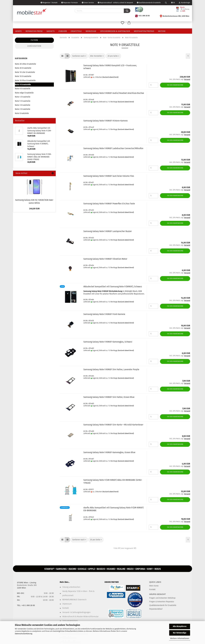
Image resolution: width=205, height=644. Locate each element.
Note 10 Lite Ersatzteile (25, 72)
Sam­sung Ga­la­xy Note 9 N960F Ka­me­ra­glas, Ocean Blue (109, 452)
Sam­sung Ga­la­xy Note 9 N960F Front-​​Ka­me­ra (104, 314)
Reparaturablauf (156, 609)
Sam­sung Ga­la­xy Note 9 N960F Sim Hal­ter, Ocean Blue (109, 397)
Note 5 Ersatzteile (23, 101)
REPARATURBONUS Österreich (74, 600)
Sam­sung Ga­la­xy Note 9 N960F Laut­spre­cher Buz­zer (108, 231)
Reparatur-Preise (34, 31)
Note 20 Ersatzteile (23, 68)
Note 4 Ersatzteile (23, 97)
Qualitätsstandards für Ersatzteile (163, 605)
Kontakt (66, 608)
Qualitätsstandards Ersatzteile (149, 3)
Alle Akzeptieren (180, 626)
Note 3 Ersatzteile (23, 105)
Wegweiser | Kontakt (49, 3)
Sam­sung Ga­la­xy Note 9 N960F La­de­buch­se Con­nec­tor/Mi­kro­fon (113, 148)
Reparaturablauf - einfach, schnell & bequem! (115, 3)
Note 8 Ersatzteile (23, 89)
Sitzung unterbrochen (71, 587)
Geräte (18, 31)
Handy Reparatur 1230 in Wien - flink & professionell (78, 593)
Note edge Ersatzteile (24, 93)
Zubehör (63, 31)
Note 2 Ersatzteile (23, 109)
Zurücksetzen (34, 46)
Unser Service (88, 3)
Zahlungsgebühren (70, 621)
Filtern (34, 40)
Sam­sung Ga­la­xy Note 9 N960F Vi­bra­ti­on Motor (105, 259)
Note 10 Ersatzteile (23, 76)
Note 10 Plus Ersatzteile (25, 80)
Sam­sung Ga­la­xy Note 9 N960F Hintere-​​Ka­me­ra (106, 121)
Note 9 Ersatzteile (23, 84)
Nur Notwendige (180, 633)
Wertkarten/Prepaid (144, 31)
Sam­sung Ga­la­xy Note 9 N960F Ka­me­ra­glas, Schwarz (108, 342)
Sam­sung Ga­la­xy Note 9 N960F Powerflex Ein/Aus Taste (109, 204)
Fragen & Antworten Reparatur (162, 602)
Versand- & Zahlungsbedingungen (76, 612)
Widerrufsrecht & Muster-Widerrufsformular (80, 617)
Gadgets (51, 31)
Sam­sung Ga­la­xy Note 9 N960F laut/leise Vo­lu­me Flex (109, 176)
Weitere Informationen (180, 638)
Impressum (67, 604)
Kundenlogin (184, 3)
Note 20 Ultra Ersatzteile (25, 64)
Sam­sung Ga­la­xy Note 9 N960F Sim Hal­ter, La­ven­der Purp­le (111, 369)
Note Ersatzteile (22, 113)
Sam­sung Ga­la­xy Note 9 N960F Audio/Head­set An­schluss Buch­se (114, 93)
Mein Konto (154, 586)
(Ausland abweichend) (110, 77)
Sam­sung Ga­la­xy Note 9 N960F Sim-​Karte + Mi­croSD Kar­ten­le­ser (113, 425)
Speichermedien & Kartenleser (115, 31)
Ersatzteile (76, 31)
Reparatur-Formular (70, 3)
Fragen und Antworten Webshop (162, 598)
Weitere (162, 31)
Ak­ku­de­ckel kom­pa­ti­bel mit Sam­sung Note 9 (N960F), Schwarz (113, 287)
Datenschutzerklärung (24, 634)
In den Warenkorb (175, 85)
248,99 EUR (34, 209)
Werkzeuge (91, 31)
